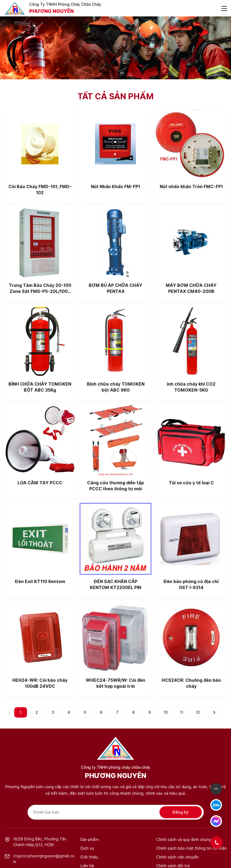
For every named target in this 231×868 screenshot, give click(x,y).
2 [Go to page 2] (37, 712)
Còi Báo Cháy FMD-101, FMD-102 (40, 190)
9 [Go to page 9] (149, 712)
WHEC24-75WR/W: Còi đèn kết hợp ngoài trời (115, 683)
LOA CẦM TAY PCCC (40, 483)
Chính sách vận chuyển (177, 857)
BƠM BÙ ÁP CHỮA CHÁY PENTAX (115, 288)
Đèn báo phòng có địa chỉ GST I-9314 (191, 585)
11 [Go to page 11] (182, 712)
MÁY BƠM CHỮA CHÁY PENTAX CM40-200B (191, 288)
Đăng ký (181, 812)
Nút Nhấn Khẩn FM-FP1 (115, 187)
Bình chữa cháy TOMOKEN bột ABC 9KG (116, 387)
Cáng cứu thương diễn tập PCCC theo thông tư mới (115, 486)
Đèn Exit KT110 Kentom (40, 582)
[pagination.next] (214, 712)
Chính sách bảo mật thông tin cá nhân (191, 848)
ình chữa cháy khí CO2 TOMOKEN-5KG (191, 387)
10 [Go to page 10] (166, 712)
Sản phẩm (90, 840)
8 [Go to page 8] (133, 712)
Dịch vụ (87, 848)
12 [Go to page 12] (198, 712)
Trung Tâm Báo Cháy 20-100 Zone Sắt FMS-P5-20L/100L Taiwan (40, 289)
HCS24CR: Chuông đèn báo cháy (191, 683)
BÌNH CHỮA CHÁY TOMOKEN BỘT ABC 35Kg (40, 387)
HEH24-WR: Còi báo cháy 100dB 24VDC (40, 683)
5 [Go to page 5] (85, 712)
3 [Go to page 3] (53, 712)
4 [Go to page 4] (69, 712)
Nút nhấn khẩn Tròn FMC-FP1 (191, 187)
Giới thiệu (89, 857)
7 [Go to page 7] (117, 712)
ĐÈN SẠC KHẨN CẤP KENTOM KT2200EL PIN (115, 585)
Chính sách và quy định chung (184, 840)
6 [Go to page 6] (101, 712)
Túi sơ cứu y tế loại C (191, 483)
